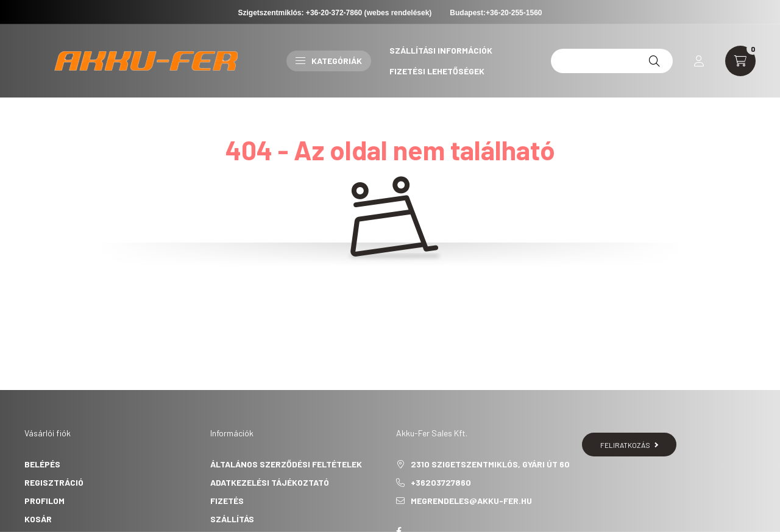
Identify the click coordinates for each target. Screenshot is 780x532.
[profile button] (699, 61)
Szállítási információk (441, 50)
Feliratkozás (629, 445)
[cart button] (740, 61)
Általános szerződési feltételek (286, 464)
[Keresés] (654, 61)
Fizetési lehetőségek (437, 71)
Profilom (44, 501)
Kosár (38, 519)
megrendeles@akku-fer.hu (471, 501)
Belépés (42, 464)
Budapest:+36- (496, 13)
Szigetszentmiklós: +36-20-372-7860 (300, 13)
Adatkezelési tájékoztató (270, 482)
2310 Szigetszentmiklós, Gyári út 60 (490, 464)
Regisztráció (54, 482)
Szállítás (232, 519)
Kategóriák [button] (329, 61)
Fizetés (227, 501)
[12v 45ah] (612, 61)
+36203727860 (441, 482)
